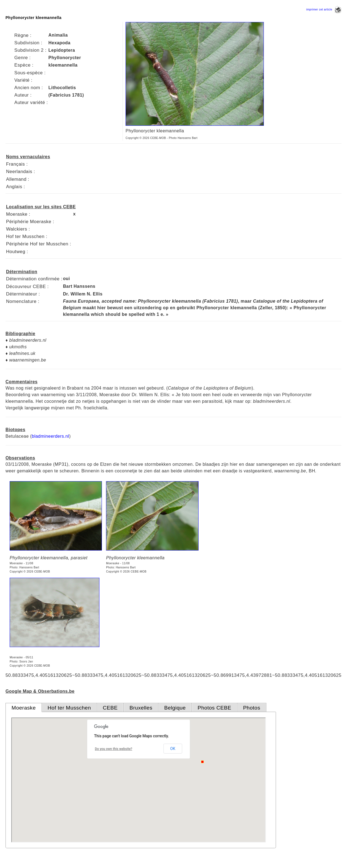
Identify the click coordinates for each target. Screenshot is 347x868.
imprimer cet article (324, 9)
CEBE (110, 708)
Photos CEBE (214, 708)
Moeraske (24, 708)
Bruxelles (141, 708)
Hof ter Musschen (69, 708)
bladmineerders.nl (50, 436)
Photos (252, 708)
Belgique (175, 708)
